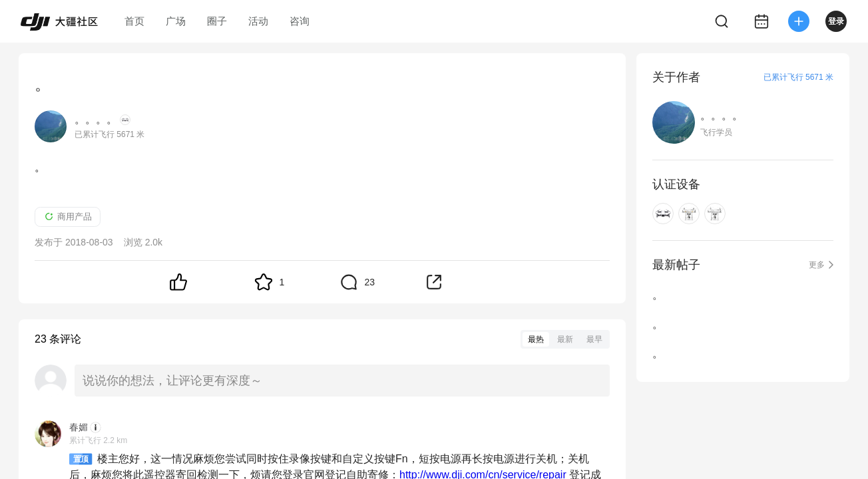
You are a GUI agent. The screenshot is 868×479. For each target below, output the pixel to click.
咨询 (300, 21)
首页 (134, 21)
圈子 (217, 21)
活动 (258, 21)
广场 (176, 21)
